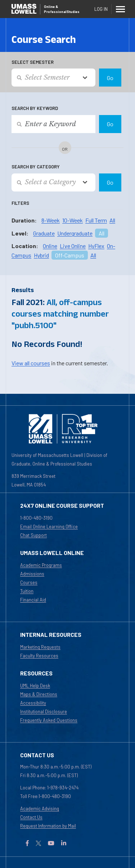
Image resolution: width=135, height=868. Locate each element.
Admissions (32, 574)
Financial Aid (33, 600)
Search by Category (36, 167)
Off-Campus (70, 255)
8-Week (51, 220)
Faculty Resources (39, 656)
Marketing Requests (40, 647)
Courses (29, 582)
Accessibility (33, 703)
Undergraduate (75, 233)
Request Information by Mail (48, 826)
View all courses (31, 363)
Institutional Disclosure (44, 711)
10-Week (73, 220)
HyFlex (96, 246)
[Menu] (120, 9)
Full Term (96, 220)
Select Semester (33, 62)
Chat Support (33, 535)
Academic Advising (40, 808)
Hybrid (41, 255)
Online (50, 246)
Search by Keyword (35, 108)
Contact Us (31, 817)
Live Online (73, 246)
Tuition (27, 591)
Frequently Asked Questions (49, 720)
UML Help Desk (35, 686)
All (112, 220)
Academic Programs (41, 565)
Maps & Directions (39, 694)
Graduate (44, 233)
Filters (20, 203)
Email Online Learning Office (49, 526)
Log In (101, 9)
